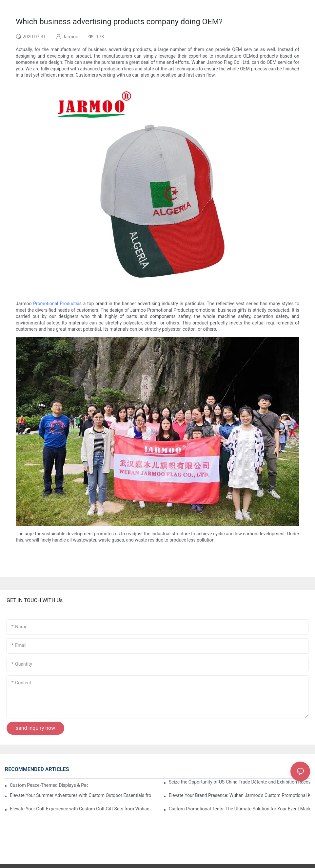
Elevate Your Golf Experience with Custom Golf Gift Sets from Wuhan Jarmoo (80, 809)
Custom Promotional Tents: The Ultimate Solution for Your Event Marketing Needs (239, 809)
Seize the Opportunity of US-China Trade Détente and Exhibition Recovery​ (239, 782)
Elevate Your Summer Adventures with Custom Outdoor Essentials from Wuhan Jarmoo (80, 795)
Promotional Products (56, 304)
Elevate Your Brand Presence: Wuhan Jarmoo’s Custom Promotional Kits (239, 795)
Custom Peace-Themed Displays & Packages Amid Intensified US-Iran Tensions (49, 785)
